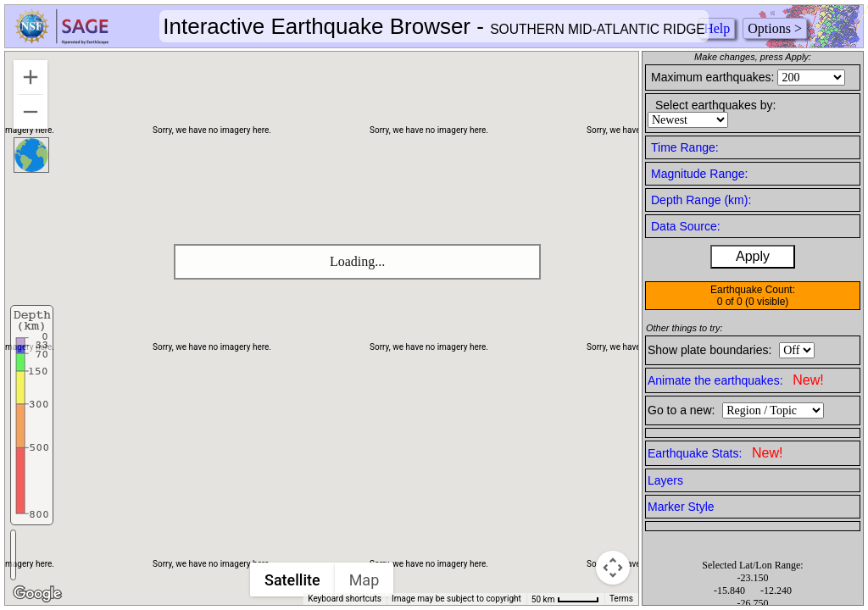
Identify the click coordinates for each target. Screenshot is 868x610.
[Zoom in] (31, 77)
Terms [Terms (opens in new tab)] (621, 599)
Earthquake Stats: (715, 453)
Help (717, 28)
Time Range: (685, 147)
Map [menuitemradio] (364, 580)
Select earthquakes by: (715, 105)
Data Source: (686, 226)
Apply (753, 256)
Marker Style (681, 507)
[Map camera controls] (613, 568)
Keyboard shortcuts (345, 599)
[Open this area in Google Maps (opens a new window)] (37, 594)
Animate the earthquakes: (736, 380)
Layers (665, 480)
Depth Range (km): (701, 200)
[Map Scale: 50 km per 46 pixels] (565, 599)
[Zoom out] (31, 112)
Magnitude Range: (699, 174)
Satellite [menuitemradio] (292, 580)
